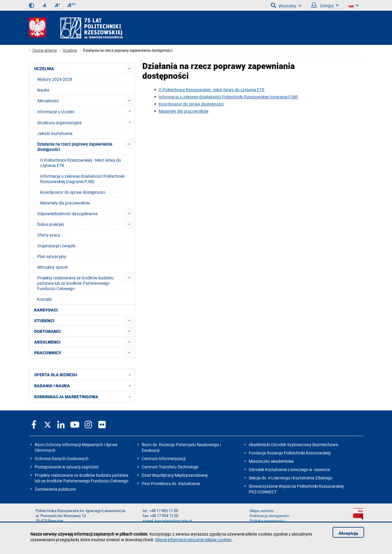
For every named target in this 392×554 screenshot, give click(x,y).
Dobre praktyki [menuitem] (51, 224)
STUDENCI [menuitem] (44, 321)
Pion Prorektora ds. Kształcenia (171, 483)
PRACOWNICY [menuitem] (48, 353)
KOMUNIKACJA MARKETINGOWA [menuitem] (84, 396)
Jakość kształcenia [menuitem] (55, 133)
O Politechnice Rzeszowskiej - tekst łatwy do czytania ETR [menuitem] (81, 163)
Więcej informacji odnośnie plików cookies (193, 540)
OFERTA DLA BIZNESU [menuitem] (84, 374)
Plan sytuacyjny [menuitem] (52, 256)
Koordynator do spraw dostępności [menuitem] (73, 192)
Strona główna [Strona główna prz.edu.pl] (45, 50)
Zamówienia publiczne (55, 489)
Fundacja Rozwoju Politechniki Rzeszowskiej (290, 453)
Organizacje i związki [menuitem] (56, 246)
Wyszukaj (286, 5)
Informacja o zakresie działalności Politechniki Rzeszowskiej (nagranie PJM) (228, 97)
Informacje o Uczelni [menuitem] (86, 111)
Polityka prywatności (267, 521)
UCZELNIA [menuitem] (44, 69)
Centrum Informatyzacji (164, 458)
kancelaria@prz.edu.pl (173, 521)
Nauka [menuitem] (43, 90)
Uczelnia (70, 50)
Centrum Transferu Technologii (170, 467)
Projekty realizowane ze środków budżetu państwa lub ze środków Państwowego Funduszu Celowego (82, 478)
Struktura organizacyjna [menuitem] (86, 122)
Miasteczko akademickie (271, 461)
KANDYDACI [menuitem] (46, 310)
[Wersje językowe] (354, 5)
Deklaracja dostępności (270, 516)
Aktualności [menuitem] (48, 101)
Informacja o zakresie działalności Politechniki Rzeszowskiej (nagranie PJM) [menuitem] (82, 179)
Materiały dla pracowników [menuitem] (65, 203)
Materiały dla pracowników (184, 111)
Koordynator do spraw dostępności (191, 104)
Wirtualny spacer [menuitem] (53, 267)
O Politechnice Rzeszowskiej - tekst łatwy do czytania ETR (212, 90)
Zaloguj (325, 5)
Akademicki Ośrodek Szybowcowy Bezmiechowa (293, 444)
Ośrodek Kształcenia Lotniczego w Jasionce (289, 469)
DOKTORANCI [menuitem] (47, 331)
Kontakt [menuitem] (45, 299)
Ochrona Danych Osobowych (62, 458)
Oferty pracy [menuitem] (49, 235)
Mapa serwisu (262, 511)
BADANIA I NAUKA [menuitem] (84, 385)
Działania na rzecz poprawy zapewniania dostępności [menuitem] (75, 147)
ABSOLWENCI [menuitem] (47, 342)
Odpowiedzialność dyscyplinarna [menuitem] (67, 214)
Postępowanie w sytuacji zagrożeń (67, 467)
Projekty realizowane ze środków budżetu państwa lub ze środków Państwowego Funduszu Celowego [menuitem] (75, 283)
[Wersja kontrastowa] (32, 5)
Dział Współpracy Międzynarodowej (175, 475)
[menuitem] (129, 69)
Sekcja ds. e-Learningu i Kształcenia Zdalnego (291, 478)
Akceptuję (348, 533)
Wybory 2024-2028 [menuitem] (55, 79)
